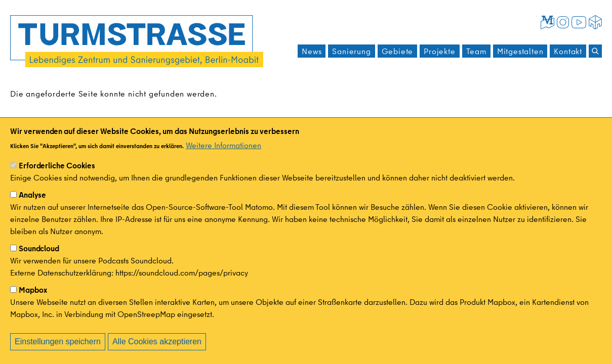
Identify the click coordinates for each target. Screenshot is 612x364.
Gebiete (398, 51)
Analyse (32, 206)
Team (476, 51)
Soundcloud (39, 259)
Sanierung (351, 51)
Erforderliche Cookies (57, 176)
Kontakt (568, 51)
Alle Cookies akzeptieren (157, 353)
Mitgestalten (520, 51)
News (312, 51)
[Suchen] (595, 51)
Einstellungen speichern (58, 353)
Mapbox (33, 301)
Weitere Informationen (223, 156)
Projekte (439, 51)
